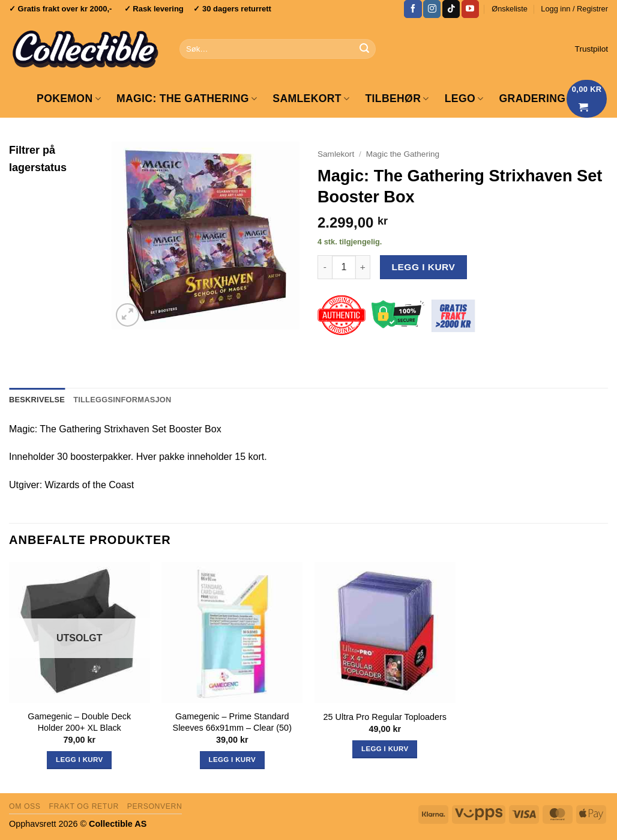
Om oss (25, 806)
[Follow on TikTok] (451, 9)
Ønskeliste (510, 9)
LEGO (464, 98)
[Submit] (364, 49)
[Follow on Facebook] (413, 9)
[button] (574, 9)
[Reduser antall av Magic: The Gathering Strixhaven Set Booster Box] (325, 267)
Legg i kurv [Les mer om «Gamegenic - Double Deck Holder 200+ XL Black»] (79, 760)
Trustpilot (591, 49)
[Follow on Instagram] (432, 9)
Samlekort (311, 98)
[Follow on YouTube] (470, 9)
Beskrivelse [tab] (37, 400)
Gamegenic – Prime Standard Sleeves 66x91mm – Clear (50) (232, 722)
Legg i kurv (424, 267)
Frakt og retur (83, 806)
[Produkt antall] (344, 267)
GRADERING (533, 98)
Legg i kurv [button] (232, 760)
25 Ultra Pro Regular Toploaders (385, 717)
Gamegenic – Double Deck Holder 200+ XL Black (79, 722)
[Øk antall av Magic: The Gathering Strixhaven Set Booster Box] (363, 267)
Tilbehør (397, 98)
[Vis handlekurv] (587, 99)
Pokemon (69, 98)
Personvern (155, 806)
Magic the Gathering (403, 154)
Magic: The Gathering (187, 98)
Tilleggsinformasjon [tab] (122, 400)
